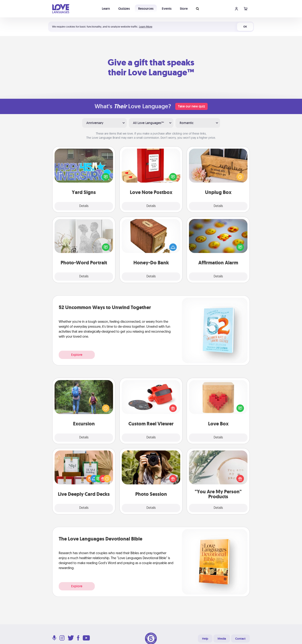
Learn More (146, 27)
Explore (77, 355)
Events (167, 9)
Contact (240, 639)
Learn (106, 9)
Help (205, 639)
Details (84, 206)
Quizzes (124, 9)
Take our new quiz (191, 106)
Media (222, 639)
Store (184, 9)
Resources (146, 9)
